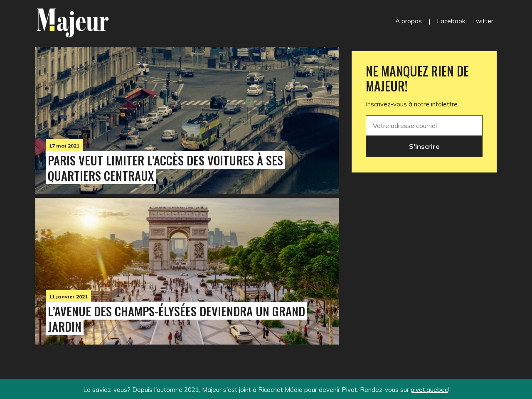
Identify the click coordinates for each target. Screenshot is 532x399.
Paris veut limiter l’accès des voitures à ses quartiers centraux (165, 168)
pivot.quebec (429, 390)
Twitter (483, 21)
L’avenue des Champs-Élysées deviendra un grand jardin (176, 319)
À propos (409, 21)
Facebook (451, 21)
